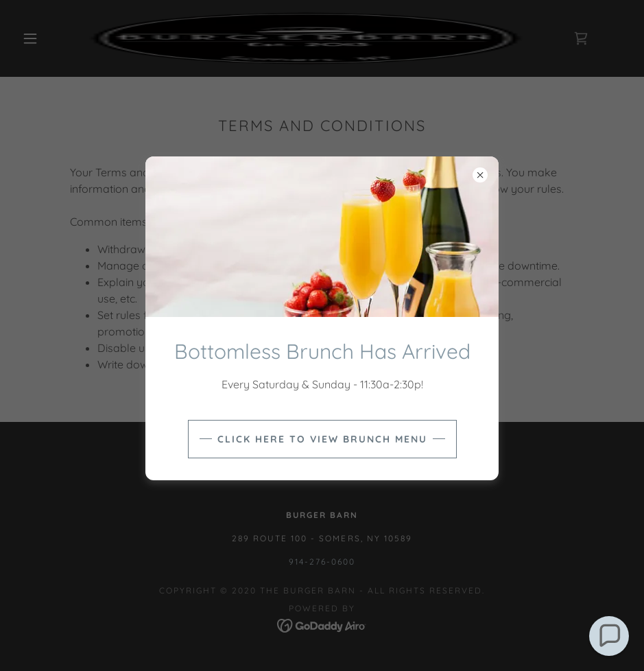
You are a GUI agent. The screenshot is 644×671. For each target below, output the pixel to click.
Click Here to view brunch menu (322, 439)
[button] (609, 636)
